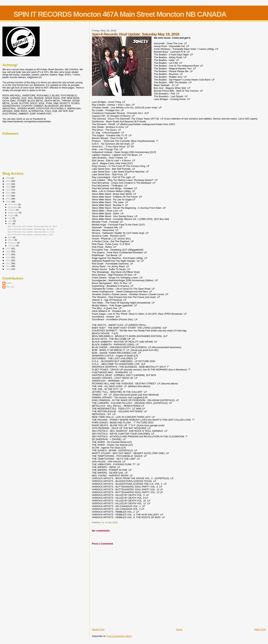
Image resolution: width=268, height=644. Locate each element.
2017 (8, 248)
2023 (8, 187)
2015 (8, 254)
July (10, 218)
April (11, 237)
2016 (8, 251)
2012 (8, 263)
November (13, 207)
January (12, 246)
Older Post (260, 629)
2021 (8, 193)
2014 (8, 257)
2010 (8, 269)
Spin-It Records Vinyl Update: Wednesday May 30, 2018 (32, 226)
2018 (8, 202)
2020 (8, 196)
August (12, 215)
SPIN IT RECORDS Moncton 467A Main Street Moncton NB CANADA (120, 14)
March (11, 240)
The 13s (10, 287)
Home (179, 629)
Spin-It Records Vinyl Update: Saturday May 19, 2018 (31, 229)
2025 (8, 181)
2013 (8, 260)
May (10, 224)
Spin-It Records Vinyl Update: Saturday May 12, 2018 (31, 232)
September (14, 213)
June (11, 221)
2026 (8, 178)
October (12, 210)
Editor (9, 283)
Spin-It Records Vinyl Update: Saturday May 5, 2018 (30, 235)
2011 (8, 266)
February (13, 243)
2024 (8, 184)
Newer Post (98, 629)
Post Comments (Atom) (119, 636)
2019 (8, 199)
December (13, 204)
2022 (8, 190)
